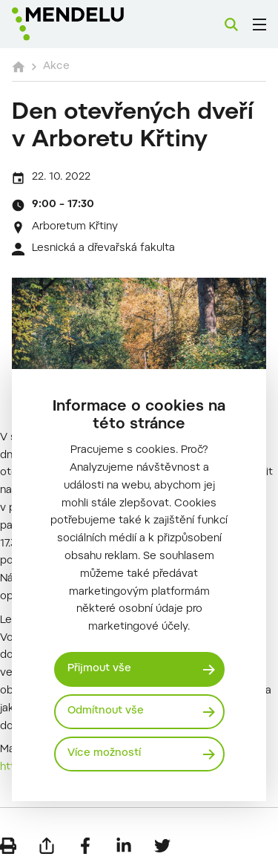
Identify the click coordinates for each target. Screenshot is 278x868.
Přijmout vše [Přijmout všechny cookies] (99, 669)
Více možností (104, 754)
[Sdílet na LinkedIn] (124, 846)
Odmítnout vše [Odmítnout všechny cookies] (106, 711)
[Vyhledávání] (231, 25)
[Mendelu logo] (86, 24)
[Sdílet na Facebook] (85, 846)
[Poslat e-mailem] (47, 846)
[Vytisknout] (8, 846)
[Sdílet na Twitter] (162, 846)
